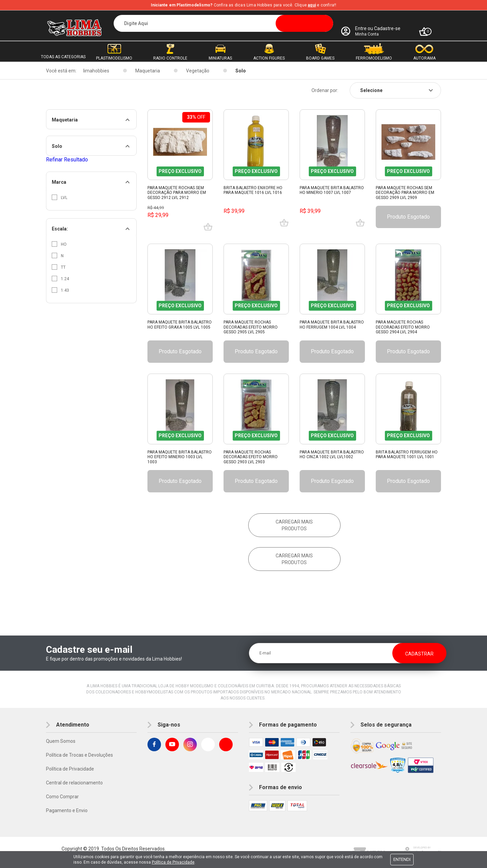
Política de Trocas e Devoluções (79, 755)
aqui (312, 5)
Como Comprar (62, 797)
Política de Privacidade (70, 769)
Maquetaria (148, 71)
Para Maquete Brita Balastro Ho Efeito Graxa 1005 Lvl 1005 (180, 325)
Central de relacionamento (74, 783)
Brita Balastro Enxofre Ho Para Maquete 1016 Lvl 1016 (253, 190)
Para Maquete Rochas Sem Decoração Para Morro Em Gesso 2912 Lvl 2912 (177, 193)
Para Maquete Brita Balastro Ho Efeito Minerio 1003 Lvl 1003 (180, 457)
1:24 (60, 279)
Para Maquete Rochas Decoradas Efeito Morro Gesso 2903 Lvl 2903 (251, 457)
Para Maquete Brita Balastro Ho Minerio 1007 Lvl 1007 (332, 190)
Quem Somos (61, 741)
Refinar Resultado (67, 160)
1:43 (60, 290)
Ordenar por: (325, 90)
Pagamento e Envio (67, 810)
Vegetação (198, 71)
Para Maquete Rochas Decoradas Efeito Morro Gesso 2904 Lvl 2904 (403, 327)
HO (59, 244)
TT (59, 267)
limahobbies (96, 71)
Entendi (402, 859)
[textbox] (223, 23)
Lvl (60, 197)
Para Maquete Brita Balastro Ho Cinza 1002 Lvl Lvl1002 (332, 454)
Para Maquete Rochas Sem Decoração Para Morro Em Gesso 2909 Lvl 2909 (405, 193)
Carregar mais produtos (294, 525)
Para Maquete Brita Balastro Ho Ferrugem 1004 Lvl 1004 (332, 325)
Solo (241, 71)
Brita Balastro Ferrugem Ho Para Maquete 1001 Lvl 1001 (407, 454)
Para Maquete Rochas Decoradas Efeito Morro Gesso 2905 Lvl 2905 (251, 327)
